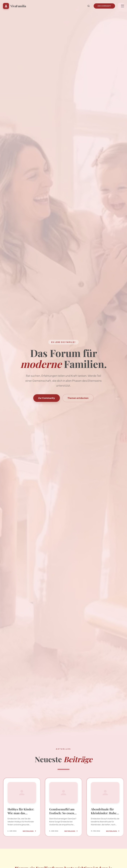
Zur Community (104, 6)
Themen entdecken (78, 398)
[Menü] (121, 6)
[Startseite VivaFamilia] (15, 6)
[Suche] (89, 6)
